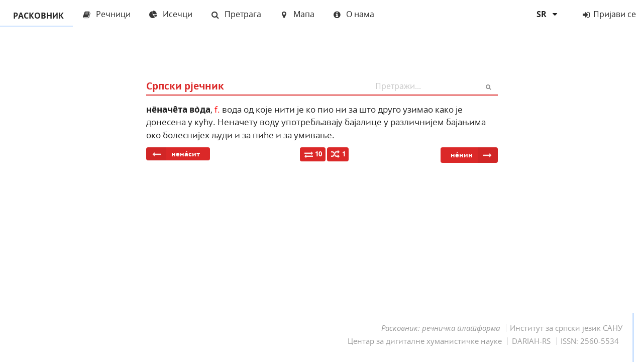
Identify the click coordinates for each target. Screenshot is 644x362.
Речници (106, 14)
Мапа (297, 14)
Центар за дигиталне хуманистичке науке (425, 341)
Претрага (236, 14)
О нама (354, 14)
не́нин (474, 155)
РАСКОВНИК (36, 16)
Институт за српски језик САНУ (566, 328)
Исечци (171, 14)
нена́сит (173, 154)
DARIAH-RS (531, 341)
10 (313, 154)
